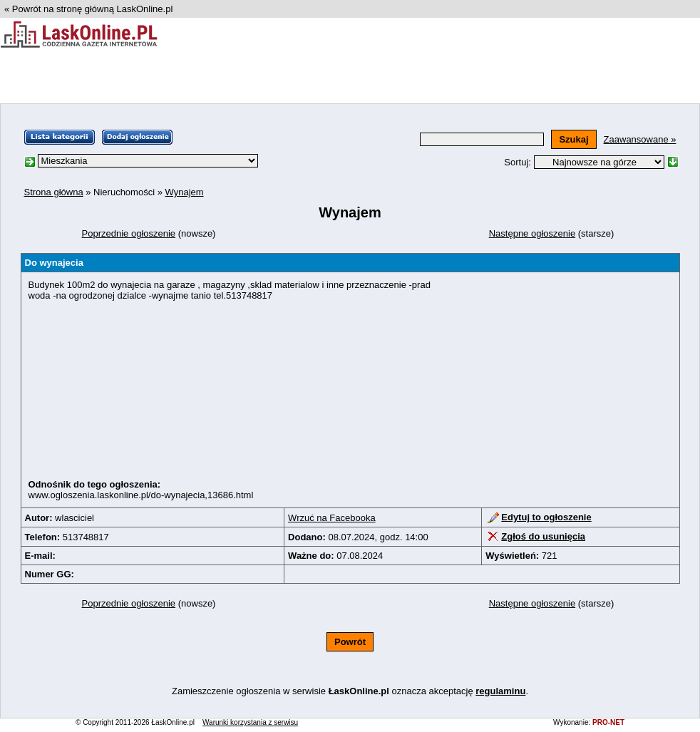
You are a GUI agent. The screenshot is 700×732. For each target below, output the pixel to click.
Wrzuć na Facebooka (332, 518)
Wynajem (185, 192)
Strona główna (54, 192)
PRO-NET (608, 722)
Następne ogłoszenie (532, 233)
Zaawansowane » (640, 139)
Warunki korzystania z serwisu (250, 722)
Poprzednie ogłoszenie (129, 233)
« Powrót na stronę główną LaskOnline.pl (88, 9)
